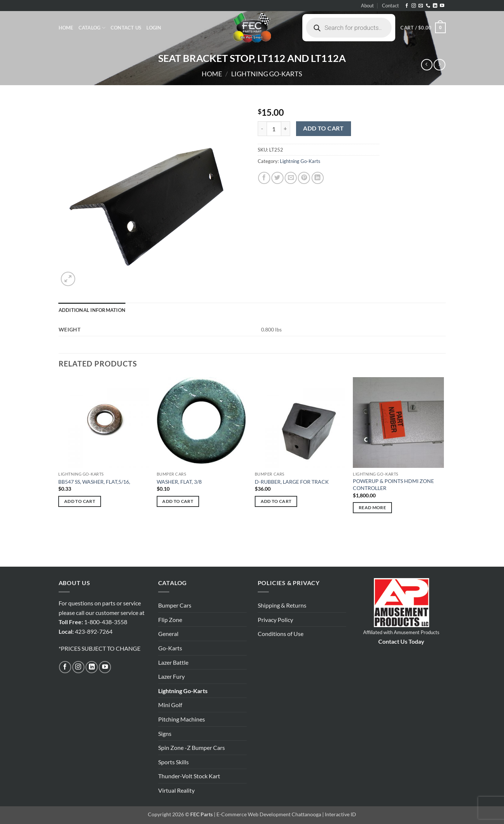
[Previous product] (439, 65)
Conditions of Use (281, 634)
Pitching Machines (182, 719)
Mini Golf (170, 705)
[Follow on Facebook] (407, 6)
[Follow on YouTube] (442, 6)
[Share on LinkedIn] (318, 178)
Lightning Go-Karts (267, 74)
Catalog (92, 28)
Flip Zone (170, 620)
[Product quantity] (274, 129)
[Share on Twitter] (277, 178)
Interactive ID (340, 814)
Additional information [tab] (92, 310)
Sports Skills (173, 762)
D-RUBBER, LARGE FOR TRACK (292, 482)
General (168, 634)
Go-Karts (170, 648)
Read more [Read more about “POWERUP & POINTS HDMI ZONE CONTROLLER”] (372, 507)
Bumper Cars (175, 605)
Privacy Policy (275, 620)
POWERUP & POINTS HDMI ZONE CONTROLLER (393, 484)
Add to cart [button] (80, 501)
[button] (154, 28)
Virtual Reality (176, 790)
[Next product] (427, 65)
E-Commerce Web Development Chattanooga (269, 814)
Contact (390, 6)
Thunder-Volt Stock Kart (189, 776)
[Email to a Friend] (291, 178)
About (367, 6)
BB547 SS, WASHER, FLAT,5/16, (94, 482)
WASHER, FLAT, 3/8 (179, 482)
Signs (165, 733)
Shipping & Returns (282, 605)
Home (66, 28)
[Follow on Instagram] (414, 6)
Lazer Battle (173, 662)
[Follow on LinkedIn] (435, 6)
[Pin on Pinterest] (304, 178)
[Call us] (428, 6)
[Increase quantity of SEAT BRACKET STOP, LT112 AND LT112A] (286, 129)
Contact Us (126, 28)
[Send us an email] (421, 6)
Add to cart (323, 128)
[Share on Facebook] (264, 178)
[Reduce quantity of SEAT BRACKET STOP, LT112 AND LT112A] (262, 129)
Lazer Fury (171, 676)
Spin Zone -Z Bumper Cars (192, 747)
